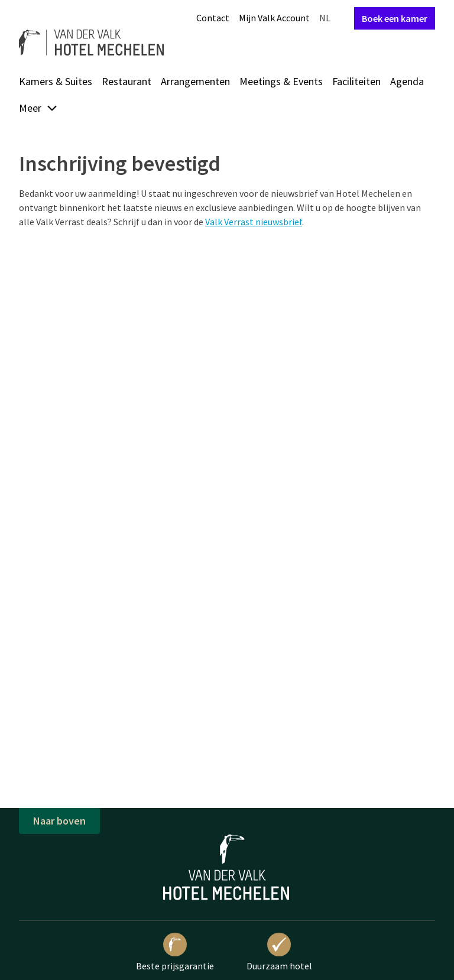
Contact (213, 18)
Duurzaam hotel (279, 952)
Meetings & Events (281, 81)
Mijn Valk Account (274, 18)
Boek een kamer (395, 18)
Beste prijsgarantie (175, 952)
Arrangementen (195, 81)
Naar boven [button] (59, 821)
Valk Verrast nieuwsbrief (254, 222)
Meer (38, 108)
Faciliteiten (356, 81)
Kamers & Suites (56, 81)
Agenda (407, 81)
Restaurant (127, 81)
